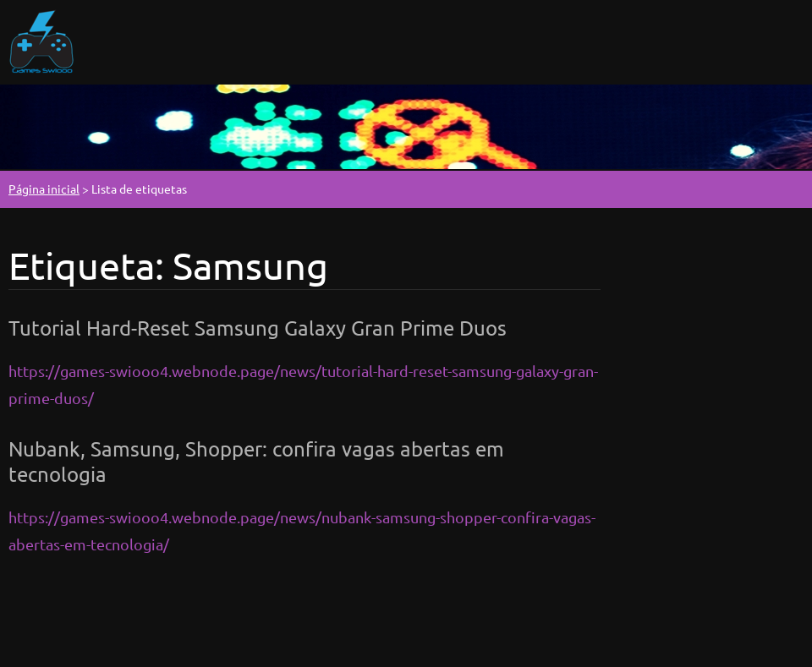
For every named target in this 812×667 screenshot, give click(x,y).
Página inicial (44, 189)
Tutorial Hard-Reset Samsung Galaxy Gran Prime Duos (258, 328)
